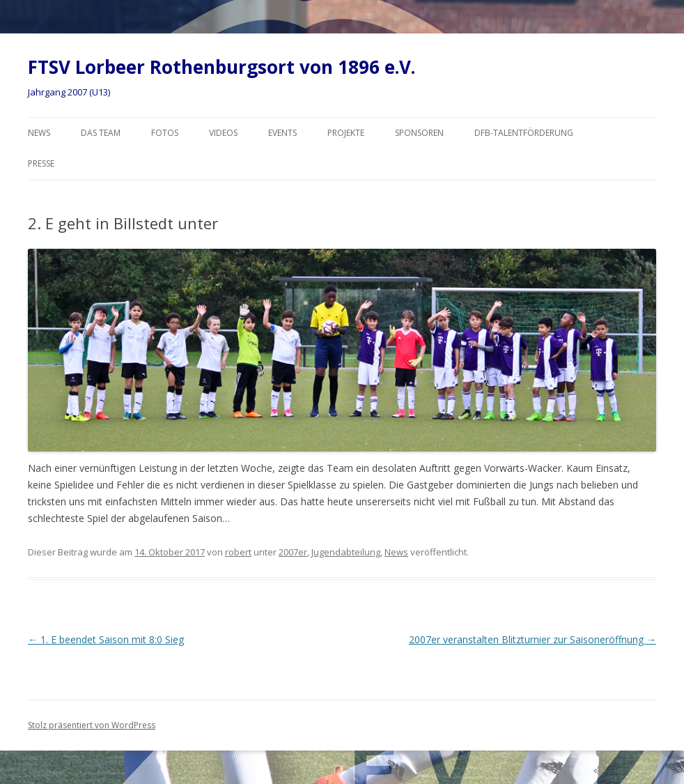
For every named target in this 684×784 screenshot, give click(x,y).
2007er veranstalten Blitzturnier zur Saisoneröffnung (533, 639)
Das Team (101, 133)
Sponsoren (419, 133)
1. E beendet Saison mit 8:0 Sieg (106, 639)
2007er (293, 552)
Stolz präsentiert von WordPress (92, 725)
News (39, 133)
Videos (223, 133)
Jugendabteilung (346, 552)
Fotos (165, 133)
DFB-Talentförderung (524, 133)
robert (238, 552)
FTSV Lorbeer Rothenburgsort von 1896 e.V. (221, 67)
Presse (41, 163)
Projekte (346, 133)
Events (282, 133)
